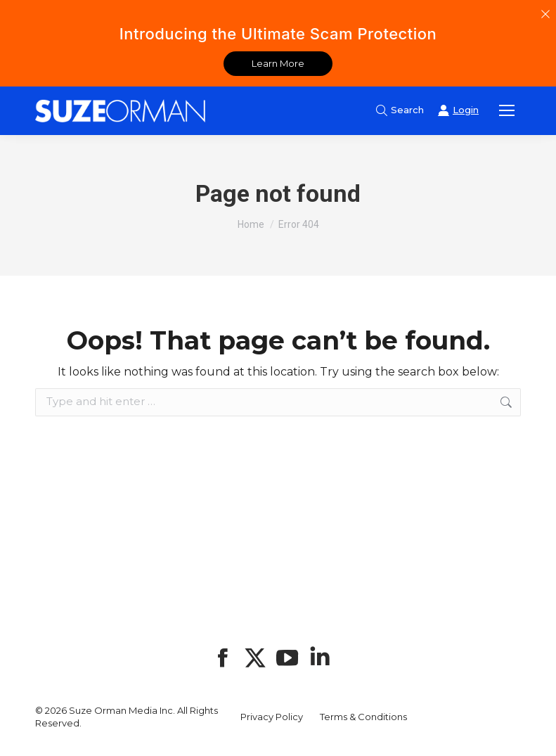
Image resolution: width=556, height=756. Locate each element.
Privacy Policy (272, 717)
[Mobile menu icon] (507, 110)
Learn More (278, 63)
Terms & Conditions (363, 717)
